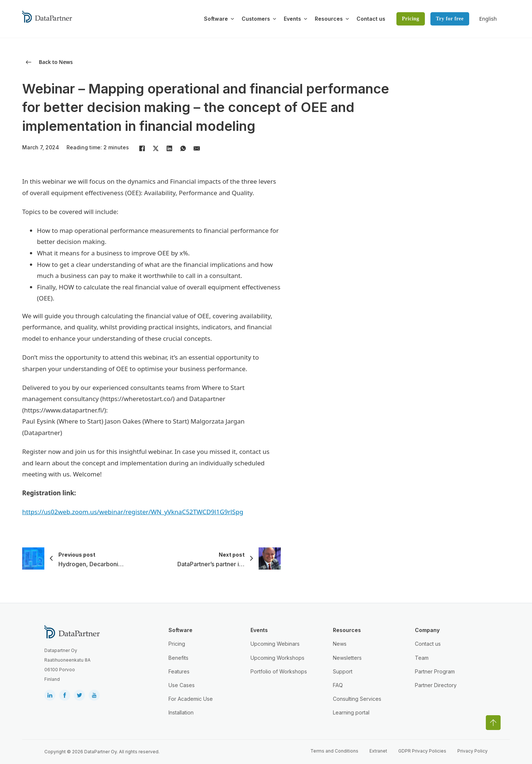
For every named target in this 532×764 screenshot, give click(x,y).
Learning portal (351, 712)
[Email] (197, 148)
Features (179, 671)
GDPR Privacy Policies (422, 751)
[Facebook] (142, 148)
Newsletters (347, 658)
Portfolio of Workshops (279, 671)
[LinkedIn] (169, 148)
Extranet (378, 751)
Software (216, 19)
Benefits (178, 658)
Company (427, 630)
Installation (181, 712)
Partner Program (435, 671)
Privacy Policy (473, 751)
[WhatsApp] (183, 148)
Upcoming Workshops (277, 658)
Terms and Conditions (334, 751)
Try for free (450, 19)
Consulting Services (357, 699)
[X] (156, 148)
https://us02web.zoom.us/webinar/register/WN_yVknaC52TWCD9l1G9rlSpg (133, 512)
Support (343, 671)
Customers (256, 19)
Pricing (411, 19)
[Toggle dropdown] (232, 19)
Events (292, 19)
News (340, 644)
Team (422, 658)
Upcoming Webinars (275, 644)
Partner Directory (436, 685)
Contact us (371, 19)
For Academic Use (191, 699)
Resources (329, 19)
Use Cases (182, 685)
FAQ (338, 685)
